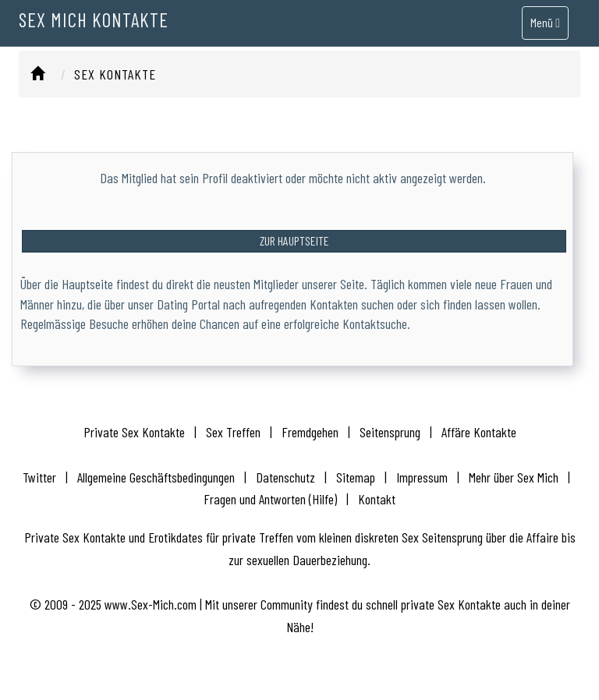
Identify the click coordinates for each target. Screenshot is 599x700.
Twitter (39, 477)
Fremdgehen (310, 432)
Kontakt (377, 499)
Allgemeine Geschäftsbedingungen (156, 477)
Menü (545, 34)
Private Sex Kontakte (134, 432)
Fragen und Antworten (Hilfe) (270, 499)
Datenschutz (285, 477)
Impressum (422, 477)
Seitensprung (390, 432)
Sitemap (356, 477)
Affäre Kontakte (479, 432)
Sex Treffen (233, 432)
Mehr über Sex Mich (514, 477)
